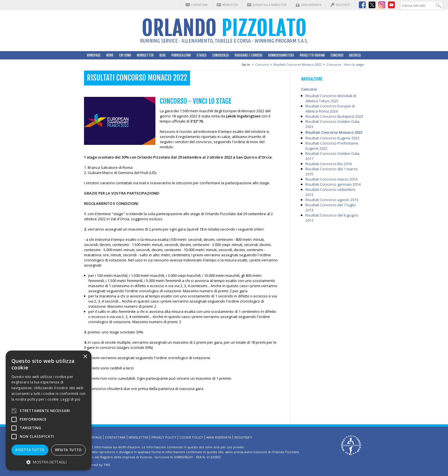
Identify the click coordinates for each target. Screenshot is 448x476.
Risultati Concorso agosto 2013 (332, 200)
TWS (107, 465)
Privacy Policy (164, 437)
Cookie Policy (191, 437)
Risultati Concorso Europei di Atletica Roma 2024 (330, 109)
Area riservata (311, 5)
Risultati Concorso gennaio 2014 (333, 184)
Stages (202, 55)
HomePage (94, 55)
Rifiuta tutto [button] (68, 450)
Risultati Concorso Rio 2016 (329, 164)
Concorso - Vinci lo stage (345, 64)
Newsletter (230, 5)
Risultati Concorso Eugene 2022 (332, 138)
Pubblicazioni (181, 55)
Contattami (199, 5)
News (110, 55)
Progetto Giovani (312, 55)
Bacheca (355, 55)
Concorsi (337, 55)
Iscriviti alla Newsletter (270, 5)
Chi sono (125, 55)
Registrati (343, 5)
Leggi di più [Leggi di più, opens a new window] (70, 399)
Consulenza (221, 55)
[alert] (49, 410)
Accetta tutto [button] (30, 450)
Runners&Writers (281, 55)
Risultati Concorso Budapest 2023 (334, 116)
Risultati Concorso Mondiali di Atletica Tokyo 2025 (331, 98)
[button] (49, 462)
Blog (163, 55)
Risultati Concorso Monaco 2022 (298, 64)
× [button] (85, 357)
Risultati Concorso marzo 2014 (331, 179)
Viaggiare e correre (249, 55)
